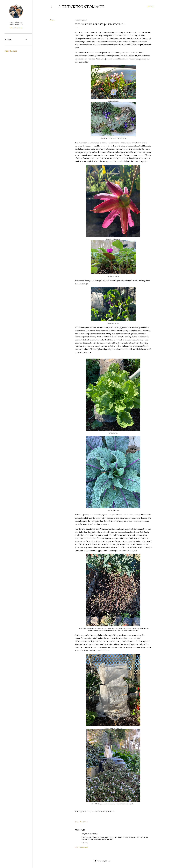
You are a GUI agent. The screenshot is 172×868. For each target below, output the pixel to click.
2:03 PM (84, 842)
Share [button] (52, 20)
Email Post (84, 822)
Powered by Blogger (102, 861)
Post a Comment (81, 847)
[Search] (151, 7)
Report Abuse (11, 51)
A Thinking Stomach (81, 7)
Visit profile (16, 28)
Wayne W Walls (88, 834)
